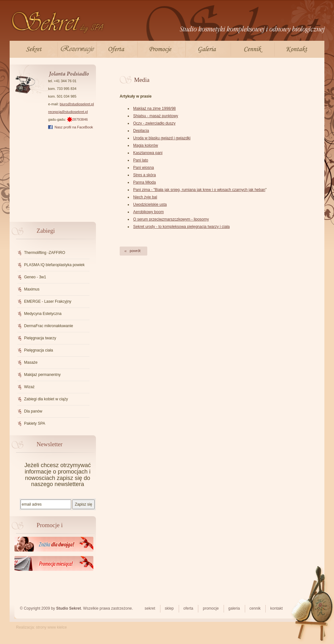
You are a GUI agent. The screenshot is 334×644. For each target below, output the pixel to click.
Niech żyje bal (145, 197)
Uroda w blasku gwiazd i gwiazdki (162, 138)
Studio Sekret (69, 608)
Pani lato (141, 160)
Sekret (33, 49)
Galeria (208, 49)
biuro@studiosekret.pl (77, 104)
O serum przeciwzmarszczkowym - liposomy (171, 219)
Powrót (134, 251)
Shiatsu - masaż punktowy (156, 116)
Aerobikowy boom (148, 212)
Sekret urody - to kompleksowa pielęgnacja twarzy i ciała (181, 227)
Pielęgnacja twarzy (40, 338)
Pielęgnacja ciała (39, 350)
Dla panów (33, 411)
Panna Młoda (145, 182)
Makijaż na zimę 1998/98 (154, 109)
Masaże (31, 362)
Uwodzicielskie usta (150, 205)
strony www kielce (51, 627)
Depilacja (141, 131)
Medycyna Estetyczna (43, 314)
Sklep (169, 608)
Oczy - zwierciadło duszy (154, 123)
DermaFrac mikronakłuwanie (49, 326)
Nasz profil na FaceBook (74, 127)
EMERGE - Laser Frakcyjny (48, 301)
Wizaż (29, 387)
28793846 (77, 119)
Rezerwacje (77, 49)
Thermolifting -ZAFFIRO (45, 253)
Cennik (253, 49)
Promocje (162, 49)
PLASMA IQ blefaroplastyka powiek (54, 265)
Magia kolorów (146, 145)
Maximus (32, 289)
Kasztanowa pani (148, 153)
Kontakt (296, 49)
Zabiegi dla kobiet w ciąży (46, 399)
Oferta (117, 49)
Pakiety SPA (35, 423)
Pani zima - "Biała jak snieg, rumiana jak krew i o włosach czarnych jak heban (199, 190)
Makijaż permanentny (42, 375)
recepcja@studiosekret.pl (68, 112)
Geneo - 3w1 (35, 277)
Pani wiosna (144, 168)
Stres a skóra (145, 175)
